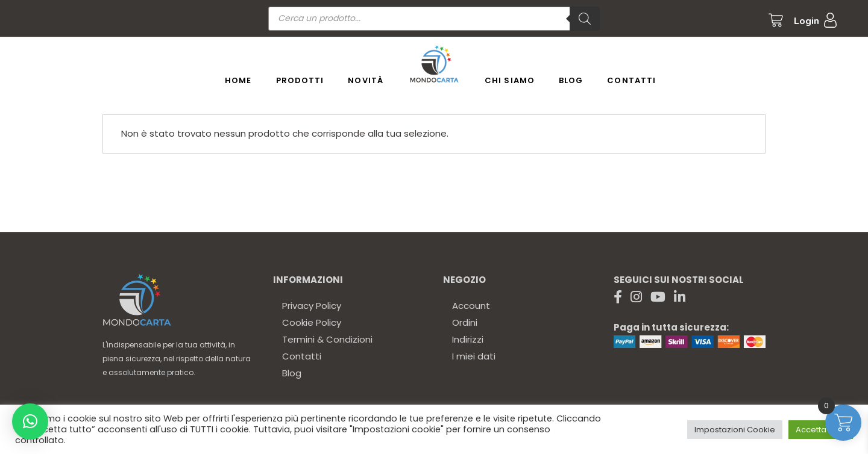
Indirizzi (468, 339)
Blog (292, 373)
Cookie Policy (312, 322)
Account (471, 306)
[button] (30, 421)
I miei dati (474, 356)
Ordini (465, 322)
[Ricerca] (585, 19)
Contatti (302, 356)
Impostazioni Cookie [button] (735, 430)
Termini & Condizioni (327, 339)
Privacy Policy (312, 306)
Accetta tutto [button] (821, 430)
